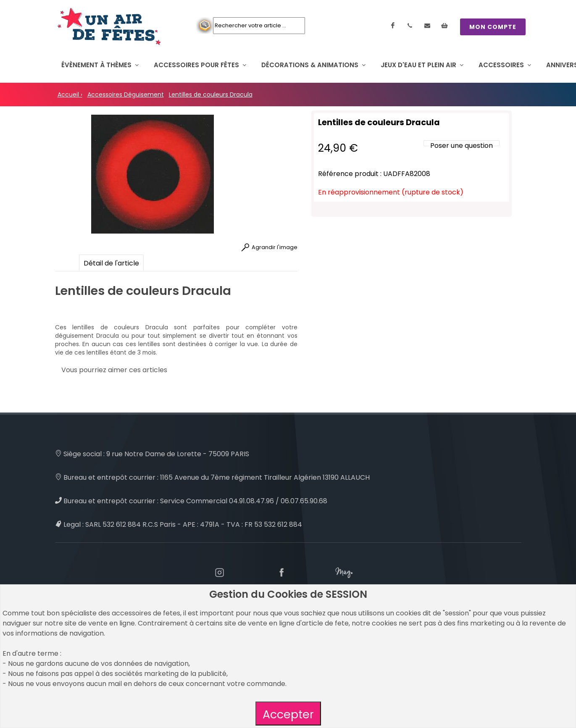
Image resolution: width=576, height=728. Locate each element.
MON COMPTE (493, 27)
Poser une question (462, 146)
